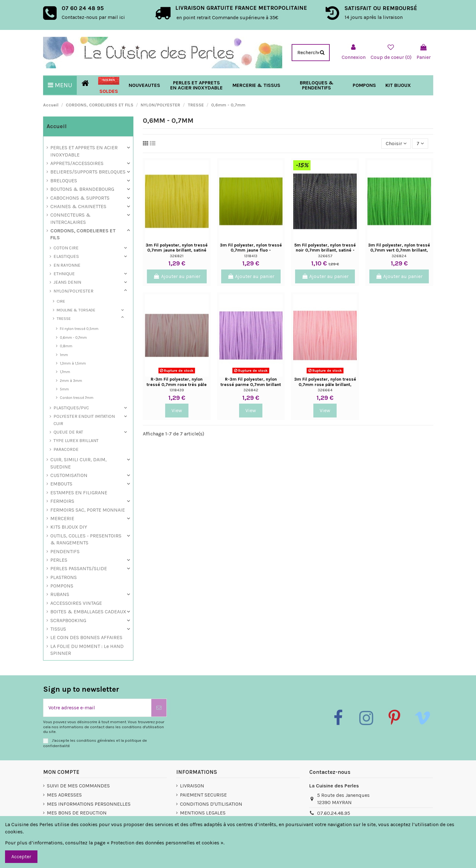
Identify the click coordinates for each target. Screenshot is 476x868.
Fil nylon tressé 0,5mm (79, 329)
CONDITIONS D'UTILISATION (211, 804)
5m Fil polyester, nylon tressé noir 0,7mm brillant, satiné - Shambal (325, 250)
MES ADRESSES (64, 795)
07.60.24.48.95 (334, 813)
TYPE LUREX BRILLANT (76, 441)
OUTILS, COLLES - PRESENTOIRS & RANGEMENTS (86, 539)
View (177, 410)
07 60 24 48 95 (83, 8)
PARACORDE (66, 449)
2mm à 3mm (71, 381)
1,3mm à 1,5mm (73, 363)
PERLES (59, 560)
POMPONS (62, 586)
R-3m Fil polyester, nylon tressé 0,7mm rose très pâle (177, 382)
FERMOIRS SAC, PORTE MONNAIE (88, 510)
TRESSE (64, 318)
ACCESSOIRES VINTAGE (76, 603)
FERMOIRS (62, 501)
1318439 (177, 390)
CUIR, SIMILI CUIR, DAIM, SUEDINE (78, 463)
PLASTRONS (64, 577)
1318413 (251, 256)
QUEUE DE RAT (68, 432)
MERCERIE (62, 518)
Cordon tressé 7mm (77, 398)
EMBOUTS (61, 484)
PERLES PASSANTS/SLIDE (79, 568)
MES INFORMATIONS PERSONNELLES (89, 804)
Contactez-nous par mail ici (93, 17)
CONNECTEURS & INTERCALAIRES (70, 218)
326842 (251, 390)
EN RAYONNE (67, 265)
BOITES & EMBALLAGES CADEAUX (88, 612)
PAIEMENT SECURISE (203, 795)
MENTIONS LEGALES (203, 813)
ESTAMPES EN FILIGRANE (79, 493)
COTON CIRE (66, 248)
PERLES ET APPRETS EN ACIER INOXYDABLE (84, 151)
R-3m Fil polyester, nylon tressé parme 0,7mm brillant (251, 382)
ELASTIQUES (66, 256)
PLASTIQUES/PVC (71, 408)
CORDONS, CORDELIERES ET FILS (83, 234)
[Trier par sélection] (396, 144)
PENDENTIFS (65, 551)
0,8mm (66, 346)
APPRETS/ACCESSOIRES (77, 163)
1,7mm (65, 372)
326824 (399, 256)
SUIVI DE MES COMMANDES (78, 786)
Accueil (57, 126)
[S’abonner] (159, 708)
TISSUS (58, 629)
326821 (177, 256)
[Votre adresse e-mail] (97, 708)
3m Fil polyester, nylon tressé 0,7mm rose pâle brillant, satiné (325, 385)
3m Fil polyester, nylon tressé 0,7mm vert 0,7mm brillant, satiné (399, 250)
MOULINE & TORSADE (76, 310)
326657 (325, 256)
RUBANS (60, 594)
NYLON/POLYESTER (73, 291)
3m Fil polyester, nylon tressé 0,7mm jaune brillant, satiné (177, 248)
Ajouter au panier (177, 276)
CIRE (61, 301)
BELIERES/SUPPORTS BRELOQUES (88, 172)
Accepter (21, 857)
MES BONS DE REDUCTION (77, 813)
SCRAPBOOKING (68, 620)
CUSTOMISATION (69, 475)
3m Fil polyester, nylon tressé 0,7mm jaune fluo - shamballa (251, 250)
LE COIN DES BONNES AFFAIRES (86, 637)
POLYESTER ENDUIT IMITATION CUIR (84, 420)
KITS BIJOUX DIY (69, 527)
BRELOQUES (64, 181)
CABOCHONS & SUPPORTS (80, 198)
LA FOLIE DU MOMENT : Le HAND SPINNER (87, 650)
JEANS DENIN (67, 282)
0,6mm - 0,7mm (73, 338)
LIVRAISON (192, 786)
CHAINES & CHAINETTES (78, 206)
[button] (256, 85)
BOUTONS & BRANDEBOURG (82, 189)
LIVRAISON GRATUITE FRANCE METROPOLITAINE (241, 8)
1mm (64, 355)
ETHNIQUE (64, 274)
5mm (64, 389)
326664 (325, 390)
